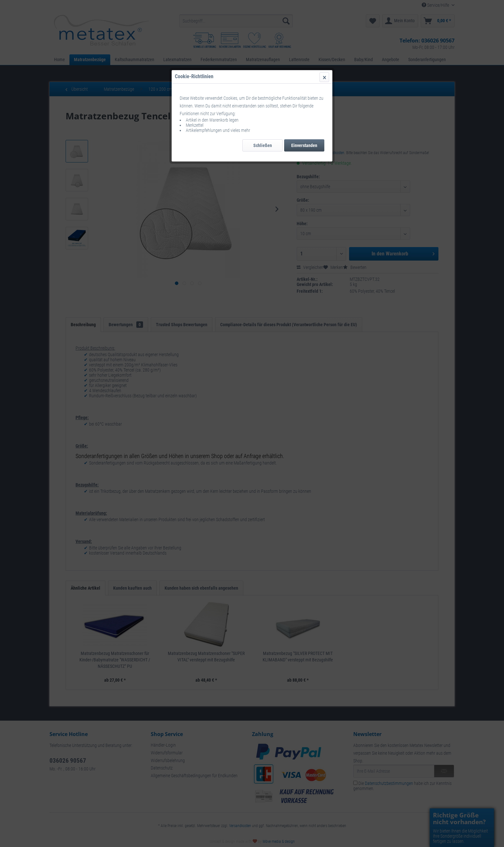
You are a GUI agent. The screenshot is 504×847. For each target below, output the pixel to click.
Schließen (263, 145)
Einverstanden (304, 145)
